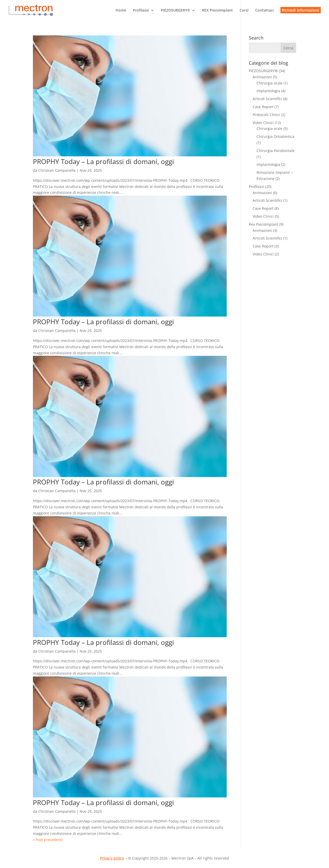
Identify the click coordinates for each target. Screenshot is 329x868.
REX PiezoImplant (217, 11)
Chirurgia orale (269, 83)
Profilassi (141, 11)
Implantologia (268, 91)
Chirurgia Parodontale (276, 151)
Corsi (244, 11)
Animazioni (262, 77)
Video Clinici (263, 123)
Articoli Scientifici (267, 99)
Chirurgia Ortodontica (275, 136)
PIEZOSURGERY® (176, 11)
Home (121, 11)
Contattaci (264, 11)
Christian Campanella (57, 170)
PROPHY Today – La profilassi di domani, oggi (103, 161)
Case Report (263, 107)
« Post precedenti (48, 840)
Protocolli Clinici (266, 115)
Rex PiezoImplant (264, 224)
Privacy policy (112, 858)
